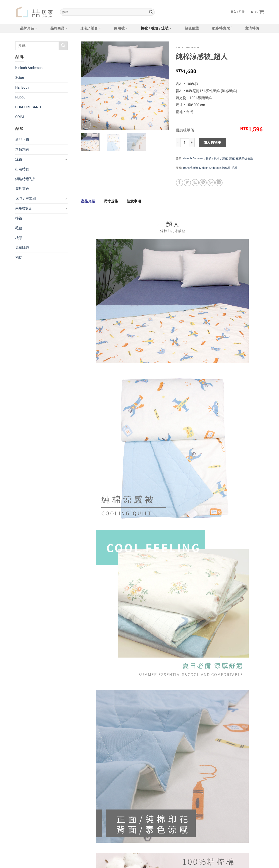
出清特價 (252, 28)
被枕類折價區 (244, 158)
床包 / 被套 (91, 28)
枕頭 (19, 238)
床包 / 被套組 (26, 199)
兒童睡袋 (22, 248)
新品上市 (22, 140)
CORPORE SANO (28, 107)
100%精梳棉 (190, 168)
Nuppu (20, 97)
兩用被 (121, 28)
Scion (20, 78)
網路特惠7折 (222, 28)
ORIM (20, 117)
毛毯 (19, 228)
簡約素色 (22, 189)
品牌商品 (59, 28)
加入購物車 (212, 142)
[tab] (88, 201)
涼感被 (226, 168)
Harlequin (23, 87)
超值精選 (192, 28)
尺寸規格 (111, 201)
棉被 (19, 218)
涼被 (19, 159)
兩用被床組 (24, 208)
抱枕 (19, 257)
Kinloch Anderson (29, 68)
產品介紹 (88, 201)
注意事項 (134, 201)
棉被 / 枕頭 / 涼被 (156, 28)
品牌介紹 (29, 28)
